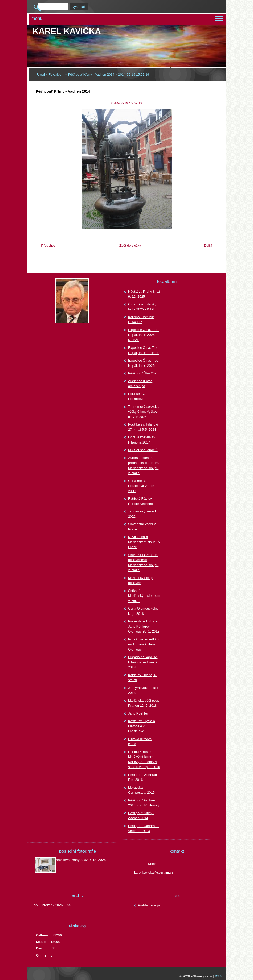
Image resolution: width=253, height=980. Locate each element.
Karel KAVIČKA (67, 31)
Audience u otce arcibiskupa (140, 384)
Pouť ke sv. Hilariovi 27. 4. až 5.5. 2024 (143, 427)
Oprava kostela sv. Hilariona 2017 (142, 440)
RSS (218, 976)
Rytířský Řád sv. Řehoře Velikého (140, 501)
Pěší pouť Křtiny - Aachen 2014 (91, 75)
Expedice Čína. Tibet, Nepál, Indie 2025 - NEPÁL (144, 335)
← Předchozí (47, 246)
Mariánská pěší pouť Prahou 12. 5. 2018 (143, 703)
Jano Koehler (138, 713)
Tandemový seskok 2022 (143, 514)
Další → (210, 246)
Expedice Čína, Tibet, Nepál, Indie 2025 (144, 363)
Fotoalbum (56, 75)
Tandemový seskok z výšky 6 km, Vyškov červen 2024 (144, 412)
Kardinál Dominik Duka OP (141, 320)
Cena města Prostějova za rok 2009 (141, 486)
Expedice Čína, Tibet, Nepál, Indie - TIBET (144, 350)
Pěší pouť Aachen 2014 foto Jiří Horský (144, 803)
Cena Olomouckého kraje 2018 (143, 611)
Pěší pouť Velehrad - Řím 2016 (144, 777)
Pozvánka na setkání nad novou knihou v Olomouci (144, 644)
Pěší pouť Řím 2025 (143, 373)
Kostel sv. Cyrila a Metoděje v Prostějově (141, 726)
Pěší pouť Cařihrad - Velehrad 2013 (143, 828)
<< (36, 905)
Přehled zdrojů (149, 905)
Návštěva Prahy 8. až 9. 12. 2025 (144, 294)
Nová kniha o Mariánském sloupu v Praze (144, 542)
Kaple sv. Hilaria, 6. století (143, 678)
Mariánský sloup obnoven (140, 580)
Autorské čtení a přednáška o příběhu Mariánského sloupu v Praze (144, 465)
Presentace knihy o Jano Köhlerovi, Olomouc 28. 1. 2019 (144, 626)
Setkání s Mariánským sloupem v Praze (144, 596)
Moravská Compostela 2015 (141, 790)
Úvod (41, 75)
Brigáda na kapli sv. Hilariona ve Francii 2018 (143, 662)
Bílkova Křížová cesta (140, 742)
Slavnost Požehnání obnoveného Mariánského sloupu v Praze (143, 563)
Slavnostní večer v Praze (142, 527)
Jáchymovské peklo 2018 (143, 690)
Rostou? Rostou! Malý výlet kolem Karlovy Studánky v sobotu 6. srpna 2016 (144, 759)
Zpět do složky (130, 246)
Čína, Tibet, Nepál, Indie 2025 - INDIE (142, 307)
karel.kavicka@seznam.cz (154, 873)
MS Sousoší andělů (143, 450)
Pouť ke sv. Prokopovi (137, 396)
